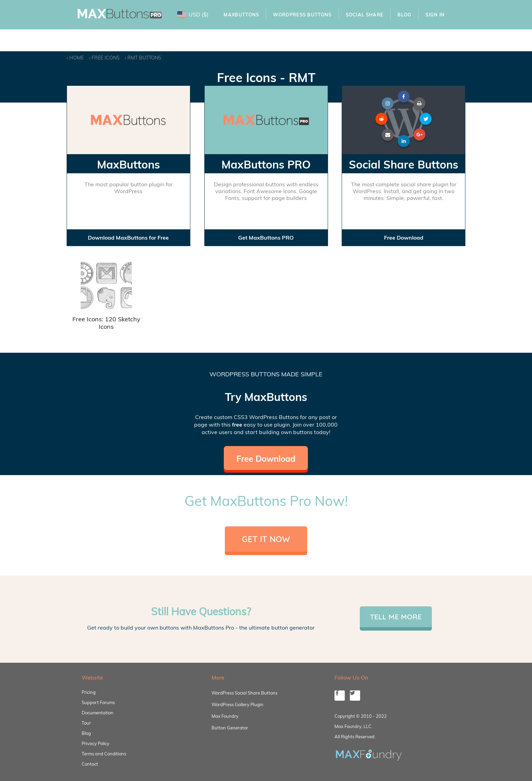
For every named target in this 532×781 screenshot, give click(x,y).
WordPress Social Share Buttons (244, 693)
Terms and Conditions (104, 754)
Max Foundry (225, 716)
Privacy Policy (96, 743)
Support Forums (98, 702)
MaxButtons (241, 15)
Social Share (365, 15)
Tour (86, 723)
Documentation (98, 713)
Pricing (89, 692)
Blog (404, 15)
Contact (90, 764)
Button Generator (230, 728)
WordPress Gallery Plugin (237, 704)
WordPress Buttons (302, 15)
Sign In (435, 15)
